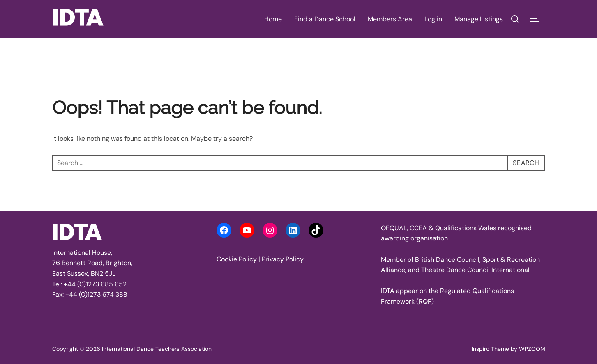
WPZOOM (532, 349)
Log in (433, 19)
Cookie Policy (237, 259)
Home (273, 19)
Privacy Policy (283, 259)
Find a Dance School (325, 19)
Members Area (390, 19)
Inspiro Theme (490, 349)
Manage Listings (479, 19)
